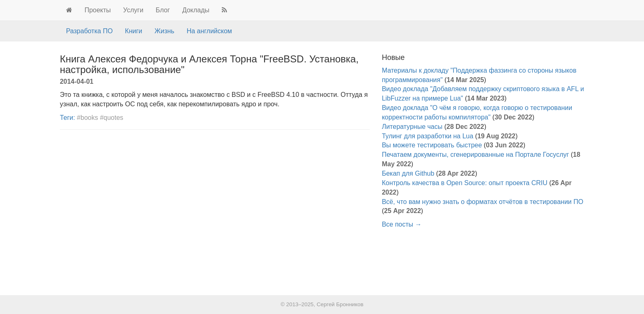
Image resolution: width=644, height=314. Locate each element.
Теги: (68, 118)
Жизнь (164, 31)
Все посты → (402, 224)
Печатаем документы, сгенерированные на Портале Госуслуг (476, 155)
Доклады (196, 10)
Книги (133, 31)
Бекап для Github (408, 173)
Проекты (98, 10)
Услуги (133, 10)
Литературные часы (412, 127)
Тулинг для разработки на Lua (428, 136)
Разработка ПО (90, 31)
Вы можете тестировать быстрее (432, 145)
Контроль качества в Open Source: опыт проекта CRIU (465, 183)
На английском (209, 31)
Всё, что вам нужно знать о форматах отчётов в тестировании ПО (483, 202)
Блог (163, 10)
